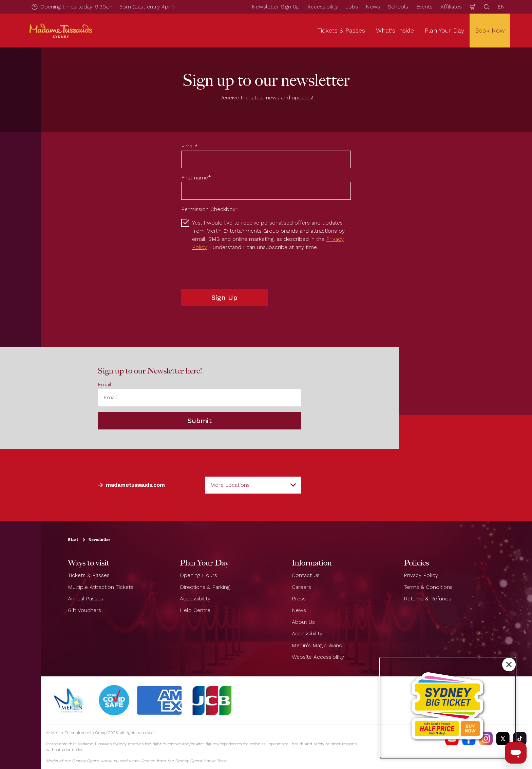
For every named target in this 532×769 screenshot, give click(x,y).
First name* (196, 178)
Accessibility (323, 7)
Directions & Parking (205, 587)
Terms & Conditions (428, 587)
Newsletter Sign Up (276, 7)
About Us (303, 622)
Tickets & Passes (89, 575)
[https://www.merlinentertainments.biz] (70, 700)
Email (104, 384)
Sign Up (224, 297)
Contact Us (306, 575)
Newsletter (99, 540)
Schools (398, 7)
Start (73, 540)
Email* (189, 146)
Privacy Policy (421, 575)
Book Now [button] (490, 30)
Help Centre (195, 610)
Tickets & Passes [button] (341, 30)
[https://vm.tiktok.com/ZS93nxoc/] (520, 738)
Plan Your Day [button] (444, 30)
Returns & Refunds (427, 599)
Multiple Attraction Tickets (101, 587)
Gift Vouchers (84, 610)
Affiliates (451, 7)
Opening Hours (198, 575)
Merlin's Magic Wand (317, 645)
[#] (114, 700)
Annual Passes (85, 599)
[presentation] (233, 270)
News (373, 7)
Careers (301, 587)
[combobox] (253, 485)
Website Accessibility (318, 657)
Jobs (352, 7)
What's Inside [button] (395, 30)
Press (299, 599)
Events (424, 7)
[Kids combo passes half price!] (448, 708)
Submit (200, 421)
